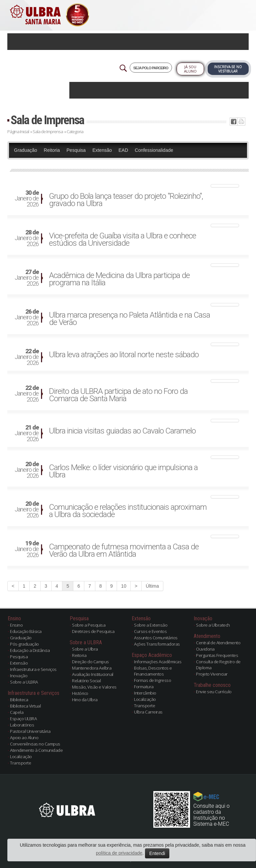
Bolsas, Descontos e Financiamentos (153, 671)
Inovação (19, 676)
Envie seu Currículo (214, 692)
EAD (123, 150)
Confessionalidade (154, 150)
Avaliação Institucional (93, 674)
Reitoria (52, 150)
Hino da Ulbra (85, 700)
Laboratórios (22, 725)
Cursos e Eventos (150, 631)
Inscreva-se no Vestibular (228, 69)
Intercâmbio (145, 693)
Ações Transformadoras (157, 644)
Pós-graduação (24, 644)
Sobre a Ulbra (85, 649)
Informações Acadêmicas (158, 662)
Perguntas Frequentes (217, 655)
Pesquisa (76, 150)
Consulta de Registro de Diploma (218, 665)
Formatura (144, 687)
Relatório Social (86, 681)
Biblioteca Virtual (25, 706)
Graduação (25, 150)
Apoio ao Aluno (24, 737)
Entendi (157, 853)
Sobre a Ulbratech (213, 625)
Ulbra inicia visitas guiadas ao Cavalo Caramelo (122, 431)
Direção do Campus (90, 662)
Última (152, 586)
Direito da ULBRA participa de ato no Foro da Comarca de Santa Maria (118, 395)
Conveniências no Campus (35, 744)
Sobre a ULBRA (24, 682)
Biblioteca (19, 700)
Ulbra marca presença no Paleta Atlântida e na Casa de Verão (129, 319)
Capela (17, 712)
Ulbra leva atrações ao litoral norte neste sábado (124, 355)
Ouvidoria (205, 649)
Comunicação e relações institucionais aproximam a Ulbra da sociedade (128, 511)
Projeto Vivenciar (212, 674)
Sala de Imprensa (47, 120)
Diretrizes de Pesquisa (93, 631)
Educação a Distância (30, 650)
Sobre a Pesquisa (89, 625)
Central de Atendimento (218, 643)
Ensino (16, 625)
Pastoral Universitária (30, 731)
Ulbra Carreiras (148, 712)
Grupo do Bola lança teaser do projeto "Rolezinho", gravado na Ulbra (126, 200)
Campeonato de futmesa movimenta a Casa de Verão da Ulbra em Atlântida (124, 550)
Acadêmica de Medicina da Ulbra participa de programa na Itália (119, 279)
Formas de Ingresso (152, 680)
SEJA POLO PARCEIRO (151, 68)
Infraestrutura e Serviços (33, 669)
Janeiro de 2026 (27, 199)
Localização (21, 756)
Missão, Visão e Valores (94, 687)
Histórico (80, 693)
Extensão (102, 150)
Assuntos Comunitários (156, 638)
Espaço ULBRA (23, 719)
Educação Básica (26, 631)
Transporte (20, 763)
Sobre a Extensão (151, 625)
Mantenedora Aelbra (92, 668)
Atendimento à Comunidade (36, 750)
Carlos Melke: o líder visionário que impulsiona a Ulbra (123, 471)
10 (124, 586)
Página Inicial (18, 132)
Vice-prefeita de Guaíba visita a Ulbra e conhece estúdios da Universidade (122, 239)
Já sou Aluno (190, 69)
